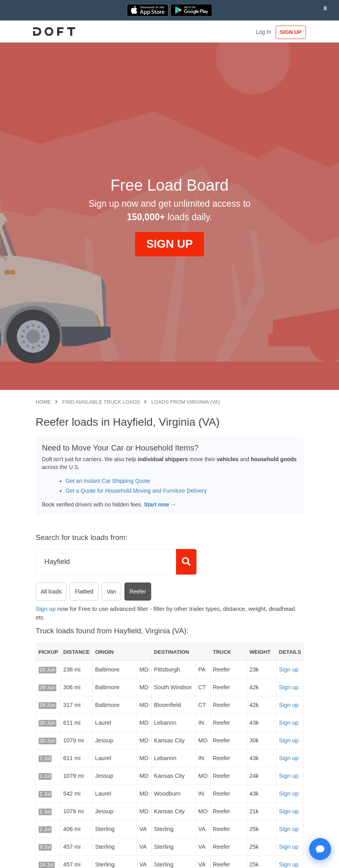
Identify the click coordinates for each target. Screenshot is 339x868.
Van (111, 592)
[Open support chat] (320, 849)
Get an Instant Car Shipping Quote (108, 481)
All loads (51, 592)
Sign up (46, 609)
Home (44, 402)
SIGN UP (287, 32)
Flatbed (84, 592)
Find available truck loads (101, 402)
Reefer (138, 592)
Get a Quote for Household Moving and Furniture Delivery (136, 491)
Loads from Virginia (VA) (186, 402)
